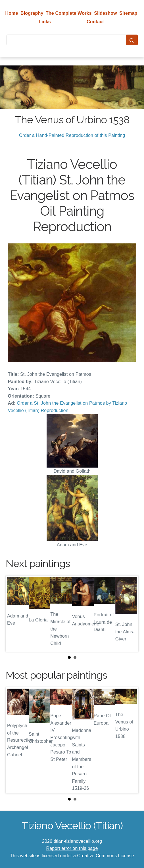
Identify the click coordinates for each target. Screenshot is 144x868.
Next (130, 614)
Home (12, 13)
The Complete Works (69, 13)
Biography (32, 13)
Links (45, 22)
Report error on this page (72, 848)
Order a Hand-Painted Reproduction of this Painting (72, 135)
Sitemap (128, 13)
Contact (95, 22)
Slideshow (106, 13)
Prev (14, 614)
